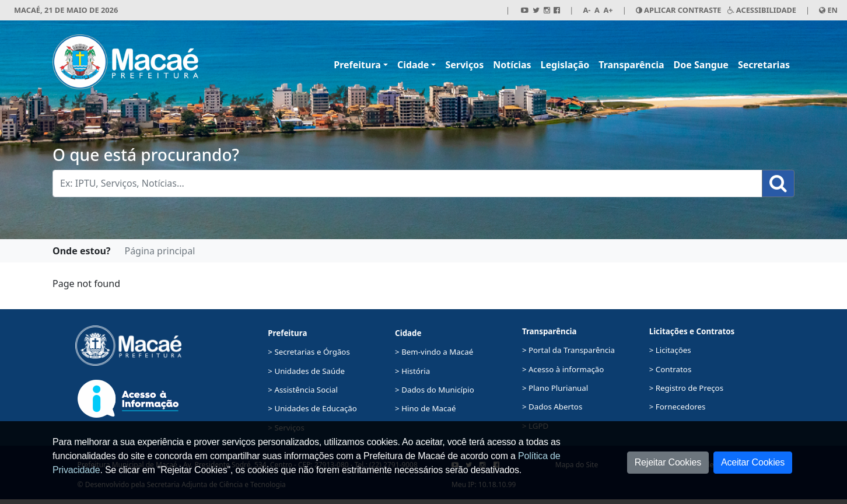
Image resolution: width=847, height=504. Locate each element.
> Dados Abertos (552, 407)
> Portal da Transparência (568, 350)
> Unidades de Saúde (306, 371)
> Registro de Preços (686, 388)
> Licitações (670, 350)
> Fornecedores (678, 407)
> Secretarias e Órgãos (309, 352)
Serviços (464, 65)
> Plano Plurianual (555, 388)
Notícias (512, 65)
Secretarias (764, 65)
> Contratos (671, 369)
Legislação (565, 65)
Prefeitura (357, 65)
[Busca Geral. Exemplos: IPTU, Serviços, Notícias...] (407, 183)
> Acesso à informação (563, 369)
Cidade (413, 65)
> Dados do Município (435, 390)
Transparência (631, 65)
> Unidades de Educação (312, 408)
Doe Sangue (701, 65)
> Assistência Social (303, 390)
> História (412, 371)
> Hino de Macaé (425, 408)
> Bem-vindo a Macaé (434, 352)
